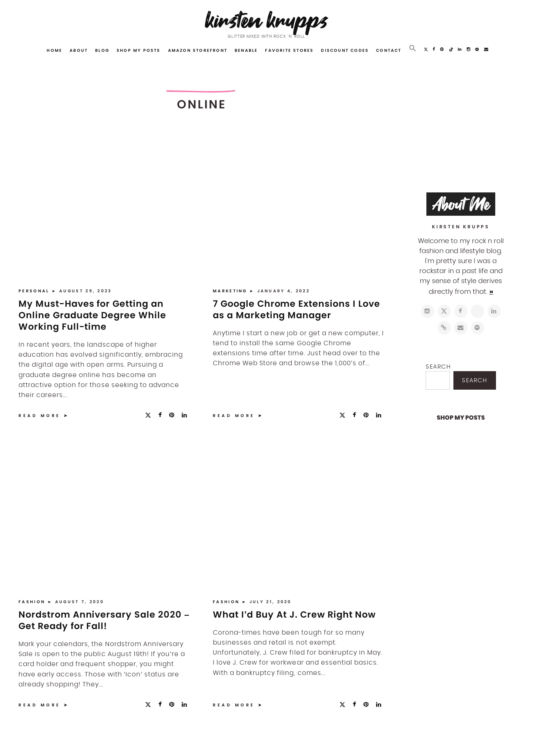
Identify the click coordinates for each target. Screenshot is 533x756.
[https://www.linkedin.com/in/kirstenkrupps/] (494, 311)
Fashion (33, 602)
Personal (35, 291)
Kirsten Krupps (267, 20)
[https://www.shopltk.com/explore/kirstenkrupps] (444, 328)
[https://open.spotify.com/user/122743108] (477, 328)
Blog (102, 50)
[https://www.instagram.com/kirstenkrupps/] (428, 311)
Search (438, 367)
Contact (389, 50)
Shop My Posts (139, 50)
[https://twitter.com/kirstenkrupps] (444, 311)
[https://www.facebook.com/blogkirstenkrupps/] (461, 311)
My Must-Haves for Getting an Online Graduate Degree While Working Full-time (92, 315)
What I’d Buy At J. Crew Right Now (294, 614)
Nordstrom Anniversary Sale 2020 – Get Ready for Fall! (104, 620)
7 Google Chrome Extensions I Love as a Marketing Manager (296, 309)
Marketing (231, 291)
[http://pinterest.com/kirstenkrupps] (477, 311)
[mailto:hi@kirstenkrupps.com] (461, 328)
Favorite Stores (289, 50)
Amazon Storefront (198, 50)
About (79, 50)
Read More (40, 416)
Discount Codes (345, 50)
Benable (246, 50)
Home (54, 50)
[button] (413, 48)
